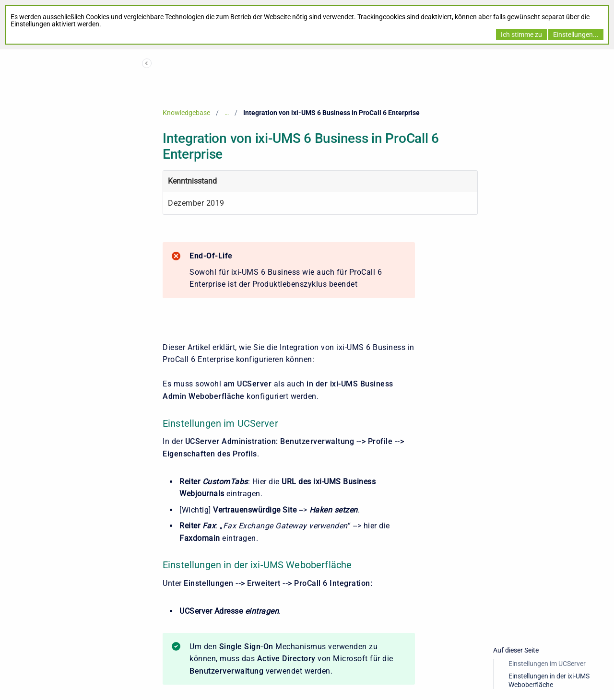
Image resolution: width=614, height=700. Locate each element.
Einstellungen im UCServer (547, 664)
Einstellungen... (576, 35)
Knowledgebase (186, 113)
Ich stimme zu (521, 35)
